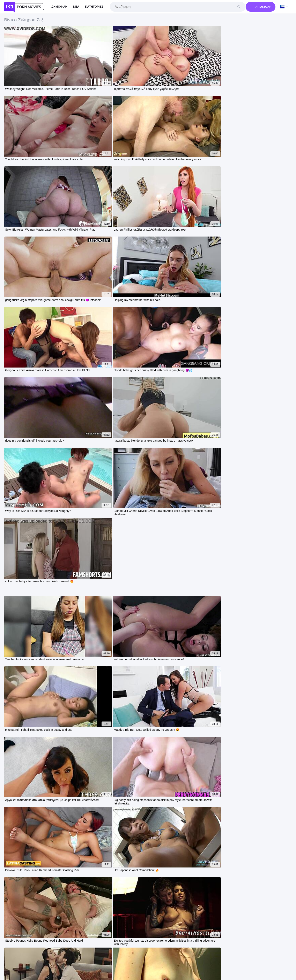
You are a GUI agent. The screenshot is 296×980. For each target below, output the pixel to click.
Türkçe (122, 953)
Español (100, 949)
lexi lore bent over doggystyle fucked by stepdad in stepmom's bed (56, 801)
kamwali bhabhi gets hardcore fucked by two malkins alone (50, 830)
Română (61, 949)
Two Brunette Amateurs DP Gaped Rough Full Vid (44, 840)
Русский (87, 949)
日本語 (190, 949)
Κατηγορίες (94, 7)
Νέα (76, 7)
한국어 (134, 953)
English (89, 953)
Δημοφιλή (59, 7)
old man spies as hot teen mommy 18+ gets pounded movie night (55, 791)
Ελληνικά (183, 953)
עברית (39, 949)
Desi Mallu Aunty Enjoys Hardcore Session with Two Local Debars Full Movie (63, 860)
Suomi (161, 953)
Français (160, 949)
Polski (49, 949)
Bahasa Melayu (142, 949)
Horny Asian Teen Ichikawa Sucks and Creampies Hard (47, 880)
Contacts (168, 964)
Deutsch (213, 949)
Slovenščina (175, 949)
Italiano (201, 949)
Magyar (113, 949)
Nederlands (259, 949)
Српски (101, 953)
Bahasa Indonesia (280, 949)
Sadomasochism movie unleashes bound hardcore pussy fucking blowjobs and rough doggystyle (78, 870)
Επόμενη (206, 545)
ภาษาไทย (227, 949)
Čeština (124, 949)
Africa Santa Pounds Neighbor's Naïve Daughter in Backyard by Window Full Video (68, 821)
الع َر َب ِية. (11, 949)
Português (26, 949)
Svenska (74, 949)
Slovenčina (242, 949)
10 (187, 545)
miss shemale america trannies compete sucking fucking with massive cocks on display (71, 811)
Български (147, 953)
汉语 (194, 953)
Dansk (171, 953)
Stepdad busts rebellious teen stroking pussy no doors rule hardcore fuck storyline (67, 850)
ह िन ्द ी (206, 953)
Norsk (112, 953)
